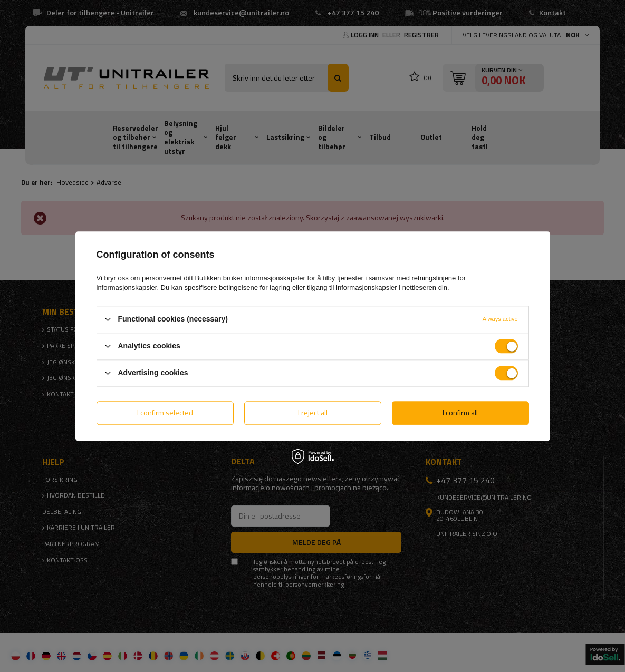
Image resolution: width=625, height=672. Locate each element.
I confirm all (460, 412)
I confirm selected (165, 412)
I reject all (313, 412)
